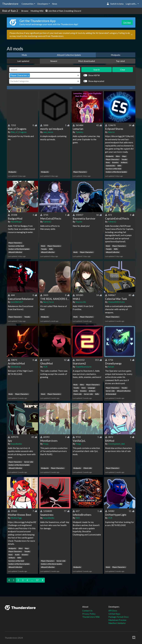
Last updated (23, 61)
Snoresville (81, 302)
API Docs (113, 611)
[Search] (45, 70)
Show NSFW (94, 75)
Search (97, 70)
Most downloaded (87, 61)
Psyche (79, 222)
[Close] (132, 35)
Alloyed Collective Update (69, 55)
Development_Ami (116, 444)
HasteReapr (16, 222)
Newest (54, 61)
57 (37, 580)
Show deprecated (96, 81)
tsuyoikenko (16, 444)
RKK (78, 518)
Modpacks (116, 55)
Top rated (120, 61)
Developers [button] (43, 4)
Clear (123, 70)
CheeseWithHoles (116, 302)
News (55, 4)
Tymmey (79, 132)
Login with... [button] (131, 4)
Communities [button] (28, 4)
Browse (25, 11)
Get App (127, 22)
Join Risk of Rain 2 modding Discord (63, 11)
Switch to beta (115, 4)
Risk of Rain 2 (10, 11)
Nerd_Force (48, 302)
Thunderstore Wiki (91, 617)
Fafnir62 (47, 222)
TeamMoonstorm (84, 367)
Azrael (111, 367)
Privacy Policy (89, 614)
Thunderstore (10, 4)
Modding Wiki (37, 11)
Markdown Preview (117, 620)
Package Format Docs (118, 617)
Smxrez (111, 132)
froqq (46, 444)
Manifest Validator (117, 623)
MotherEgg (16, 518)
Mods (24, 55)
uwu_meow (48, 132)
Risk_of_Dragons (19, 132)
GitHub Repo (114, 614)
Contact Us (87, 611)
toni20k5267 (17, 302)
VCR (45, 367)
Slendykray (16, 367)
